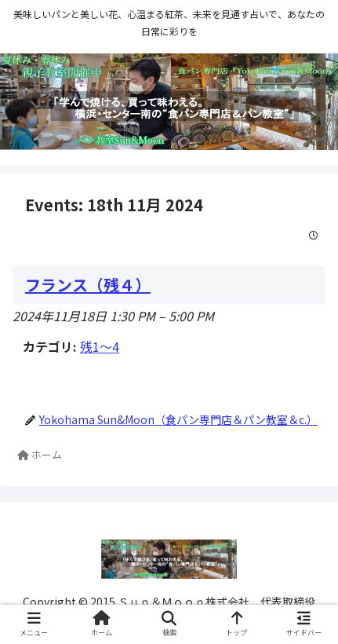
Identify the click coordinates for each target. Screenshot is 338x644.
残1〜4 (100, 346)
